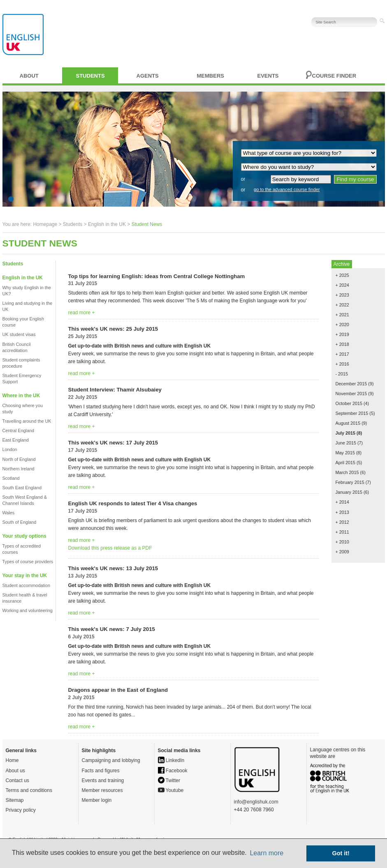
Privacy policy (21, 810)
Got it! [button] (341, 853)
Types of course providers (28, 562)
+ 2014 (342, 502)
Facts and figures (101, 771)
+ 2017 (342, 354)
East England (16, 440)
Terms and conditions (29, 790)
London (10, 449)
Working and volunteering (28, 610)
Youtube (171, 790)
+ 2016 (342, 364)
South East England (22, 488)
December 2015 (351, 384)
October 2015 (349, 403)
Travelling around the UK (27, 421)
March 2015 (347, 472)
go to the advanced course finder (287, 189)
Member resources (102, 790)
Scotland (11, 478)
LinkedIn (171, 760)
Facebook (173, 771)
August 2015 (348, 423)
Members (211, 76)
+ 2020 (342, 325)
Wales (9, 513)
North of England (19, 459)
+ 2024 (342, 285)
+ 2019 (342, 334)
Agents (148, 76)
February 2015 (350, 482)
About (29, 76)
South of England (20, 522)
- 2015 (342, 374)
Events (268, 76)
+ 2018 (342, 344)
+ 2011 (342, 532)
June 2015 (346, 443)
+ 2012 (342, 522)
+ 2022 (342, 305)
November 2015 (351, 394)
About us (15, 771)
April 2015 (346, 463)
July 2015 (346, 433)
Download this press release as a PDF (110, 548)
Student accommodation (26, 585)
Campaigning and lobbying (111, 760)
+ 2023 (342, 295)
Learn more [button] (266, 853)
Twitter (169, 781)
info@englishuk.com (256, 802)
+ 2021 (342, 315)
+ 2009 (342, 552)
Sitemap (15, 800)
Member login (97, 800)
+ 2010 (342, 542)
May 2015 (345, 453)
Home (12, 760)
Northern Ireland (19, 469)
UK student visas (19, 334)
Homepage (45, 224)
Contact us (17, 781)
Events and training (103, 781)
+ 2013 (342, 512)
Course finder (334, 76)
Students (90, 76)
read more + (82, 313)
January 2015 (349, 492)
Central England (18, 431)
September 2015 (352, 413)
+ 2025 (342, 275)
